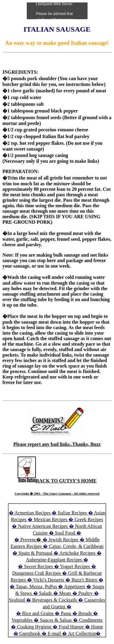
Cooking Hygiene (35, 627)
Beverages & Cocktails (55, 600)
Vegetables (22, 620)
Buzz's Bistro (84, 580)
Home (97, 627)
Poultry (86, 593)
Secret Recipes (38, 566)
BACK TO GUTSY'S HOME (57, 481)
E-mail (54, 633)
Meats (65, 593)
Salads (46, 593)
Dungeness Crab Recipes (36, 573)
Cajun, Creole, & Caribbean (76, 546)
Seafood (17, 600)
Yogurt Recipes (75, 566)
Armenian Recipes (33, 513)
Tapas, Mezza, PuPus (36, 587)
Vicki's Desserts (49, 580)
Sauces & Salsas (56, 620)
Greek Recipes (89, 519)
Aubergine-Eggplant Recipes (54, 560)
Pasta (66, 613)
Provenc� (31, 540)
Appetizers (75, 587)
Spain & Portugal (35, 553)
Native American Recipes (43, 526)
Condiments (91, 620)
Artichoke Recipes (77, 553)
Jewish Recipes (64, 540)
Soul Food (65, 533)
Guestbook (30, 633)
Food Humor (72, 627)
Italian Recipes (73, 513)
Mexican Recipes (51, 519)
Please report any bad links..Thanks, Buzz (57, 444)
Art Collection (82, 633)
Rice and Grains (38, 613)
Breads (85, 613)
